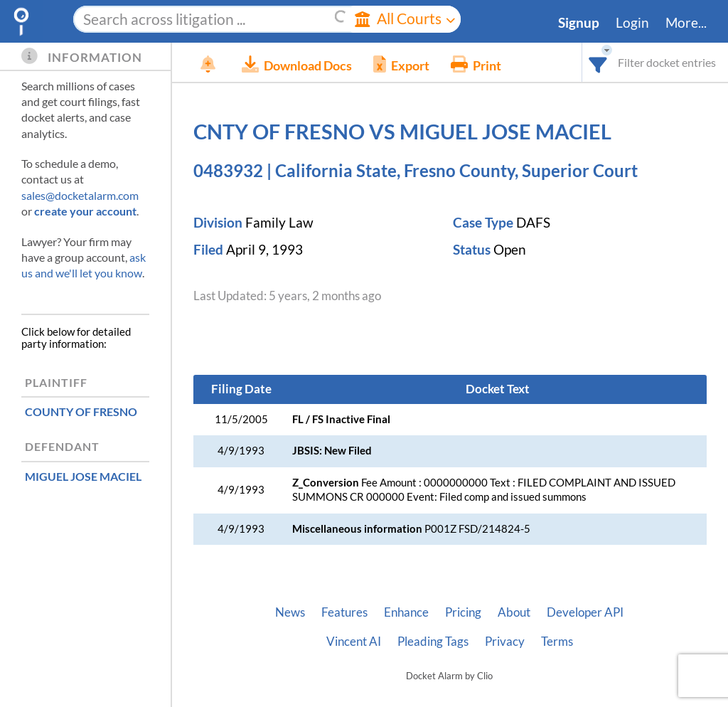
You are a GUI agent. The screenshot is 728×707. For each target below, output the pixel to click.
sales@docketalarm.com (80, 195)
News (290, 612)
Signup (579, 23)
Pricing (463, 612)
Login (632, 23)
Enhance (406, 612)
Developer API (585, 612)
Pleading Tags (433, 642)
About (514, 612)
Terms (557, 642)
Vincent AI (354, 642)
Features (344, 612)
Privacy (505, 642)
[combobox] (598, 62)
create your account (85, 211)
